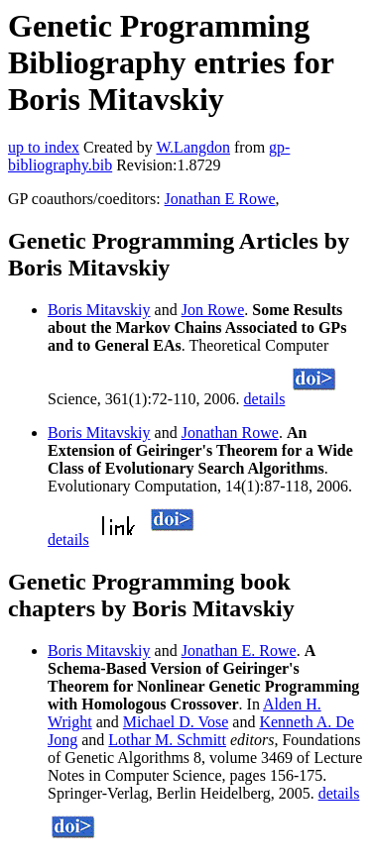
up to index (44, 147)
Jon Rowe (213, 310)
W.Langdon (193, 147)
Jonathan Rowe (230, 433)
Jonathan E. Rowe (239, 651)
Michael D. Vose (176, 722)
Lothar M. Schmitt (167, 740)
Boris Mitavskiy (99, 310)
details (265, 399)
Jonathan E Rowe (220, 199)
